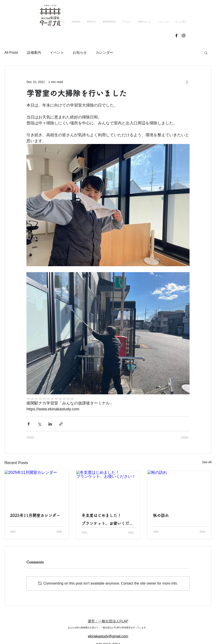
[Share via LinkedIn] (50, 424)
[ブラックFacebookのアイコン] (176, 36)
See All (207, 462)
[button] (206, 53)
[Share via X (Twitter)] (39, 424)
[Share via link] (61, 424)
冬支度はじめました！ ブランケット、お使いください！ (108, 520)
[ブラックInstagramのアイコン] (183, 36)
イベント (57, 53)
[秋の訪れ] (180, 488)
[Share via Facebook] (29, 424)
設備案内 (34, 53)
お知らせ (80, 53)
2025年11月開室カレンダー (35, 515)
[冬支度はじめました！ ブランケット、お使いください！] (108, 488)
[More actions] (187, 82)
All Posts (11, 53)
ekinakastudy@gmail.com (108, 636)
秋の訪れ (161, 515)
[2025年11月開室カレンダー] (36, 488)
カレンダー (104, 53)
